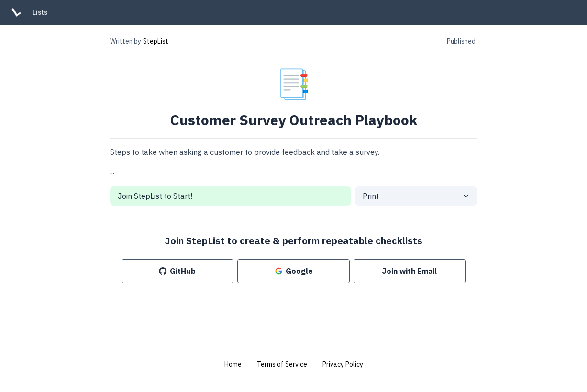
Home (233, 364)
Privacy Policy (343, 364)
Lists (40, 12)
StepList (156, 41)
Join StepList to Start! (155, 196)
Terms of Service (282, 364)
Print (371, 196)
